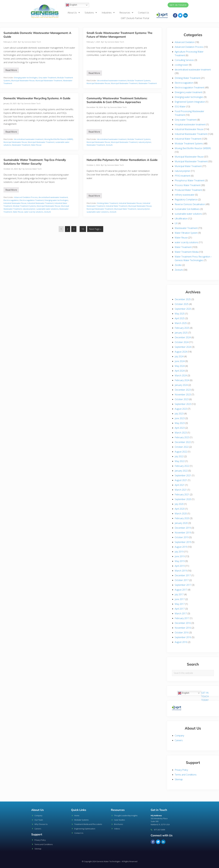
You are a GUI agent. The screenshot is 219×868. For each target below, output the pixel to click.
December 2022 (183, 442)
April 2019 (180, 566)
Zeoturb (109, 145)
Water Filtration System (186, 233)
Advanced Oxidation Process (26, 197)
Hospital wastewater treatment (190, 124)
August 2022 (181, 452)
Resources (126, 13)
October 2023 (182, 399)
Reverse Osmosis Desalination (190, 204)
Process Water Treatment (188, 185)
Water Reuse (36, 145)
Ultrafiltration (181, 219)
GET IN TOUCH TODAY (205, 696)
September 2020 (183, 499)
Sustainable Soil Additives (187, 209)
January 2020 (181, 523)
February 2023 (182, 437)
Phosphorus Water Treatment (190, 180)
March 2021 (181, 490)
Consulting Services (184, 60)
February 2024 (182, 380)
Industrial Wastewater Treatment (41, 203)
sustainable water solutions (47, 209)
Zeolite (178, 265)
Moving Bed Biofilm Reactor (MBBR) (59, 139)
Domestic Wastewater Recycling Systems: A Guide (37, 98)
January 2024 (181, 385)
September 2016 (183, 637)
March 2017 (181, 613)
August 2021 (181, 480)
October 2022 (182, 447)
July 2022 (179, 456)
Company (179, 736)
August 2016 (181, 642)
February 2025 (182, 328)
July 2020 (179, 504)
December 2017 (183, 575)
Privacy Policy (181, 770)
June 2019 (180, 556)
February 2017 (182, 618)
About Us (74, 13)
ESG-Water (180, 107)
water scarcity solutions (34, 212)
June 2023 (180, 418)
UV (176, 223)
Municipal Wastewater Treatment (49, 81)
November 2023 (183, 395)
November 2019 (183, 533)
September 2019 (183, 542)
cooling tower (181, 65)
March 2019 (181, 571)
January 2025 (181, 333)
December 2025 (183, 299)
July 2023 (179, 414)
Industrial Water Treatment (117, 206)
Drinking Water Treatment (107, 203)
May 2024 (180, 366)
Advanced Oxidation (185, 42)
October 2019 (182, 537)
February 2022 (182, 466)
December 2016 (183, 623)
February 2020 (182, 518)
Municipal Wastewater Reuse (23, 81)
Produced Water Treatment (188, 190)
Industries (108, 13)
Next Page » (95, 228)
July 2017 (179, 594)
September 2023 (183, 404)
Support (37, 834)
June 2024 (180, 361)
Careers (179, 740)
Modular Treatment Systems (139, 81)
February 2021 (182, 494)
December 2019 (183, 528)
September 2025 (183, 309)
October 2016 (182, 633)
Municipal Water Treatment (125, 209)
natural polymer (145, 142)
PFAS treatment (183, 176)
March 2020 (181, 514)
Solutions (91, 13)
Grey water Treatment (47, 78)
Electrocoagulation (11, 200)
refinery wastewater (185, 195)
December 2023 (183, 390)
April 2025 (180, 318)
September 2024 (183, 347)
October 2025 (182, 304)
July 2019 (179, 552)
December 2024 (183, 337)
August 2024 (181, 352)
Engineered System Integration (190, 102)
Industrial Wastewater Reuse (15, 203)
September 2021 (183, 475)
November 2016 (183, 628)
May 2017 (180, 604)
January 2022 (181, 471)
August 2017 (181, 590)
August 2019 (181, 547)
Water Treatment (183, 247)
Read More (12, 70)
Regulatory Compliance (186, 200)
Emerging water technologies (26, 78)
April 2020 (180, 509)
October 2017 (182, 580)
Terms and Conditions (186, 775)
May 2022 (180, 461)
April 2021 (180, 485)
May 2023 (180, 423)
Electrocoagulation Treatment (32, 200)
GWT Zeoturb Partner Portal (135, 18)
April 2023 (180, 428)
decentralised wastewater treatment (112, 81)
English (71, 5)
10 (84, 228)
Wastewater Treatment (148, 83)
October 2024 (182, 342)
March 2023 (181, 433)
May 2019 (180, 561)
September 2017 (183, 585)
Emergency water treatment (188, 92)
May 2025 (180, 314)
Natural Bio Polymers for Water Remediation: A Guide (122, 160)
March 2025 (181, 323)
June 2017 (180, 599)
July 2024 (179, 356)
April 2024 (180, 371)
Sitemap (179, 779)
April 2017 (180, 609)
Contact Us (144, 13)
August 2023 (181, 409)
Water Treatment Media (187, 252)
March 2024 (181, 375)
